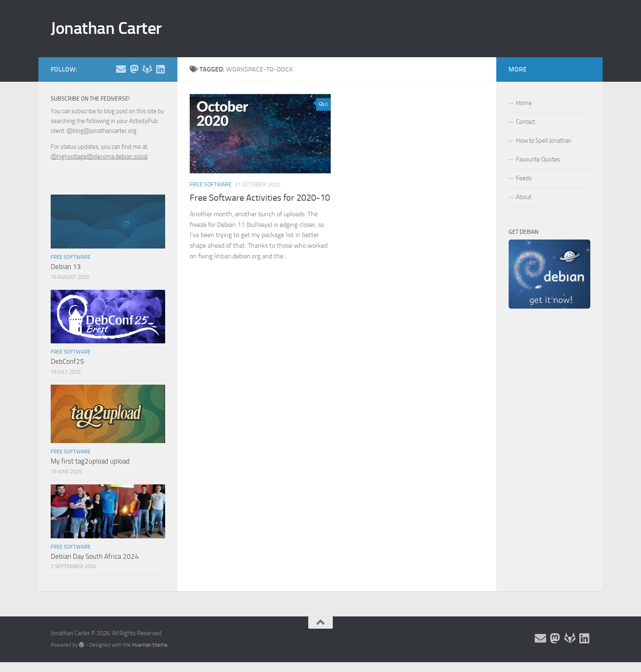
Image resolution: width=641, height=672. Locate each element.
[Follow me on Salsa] (147, 69)
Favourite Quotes (538, 159)
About (524, 197)
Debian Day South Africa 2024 (95, 556)
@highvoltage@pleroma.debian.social (99, 157)
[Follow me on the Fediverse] (134, 69)
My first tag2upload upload (90, 461)
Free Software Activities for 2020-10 (260, 198)
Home (524, 103)
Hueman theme (150, 645)
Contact (526, 122)
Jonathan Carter (106, 28)
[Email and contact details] (121, 69)
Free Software (211, 185)
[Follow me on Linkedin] (160, 69)
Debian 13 (66, 267)
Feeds (524, 178)
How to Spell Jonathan (544, 141)
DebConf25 (67, 361)
